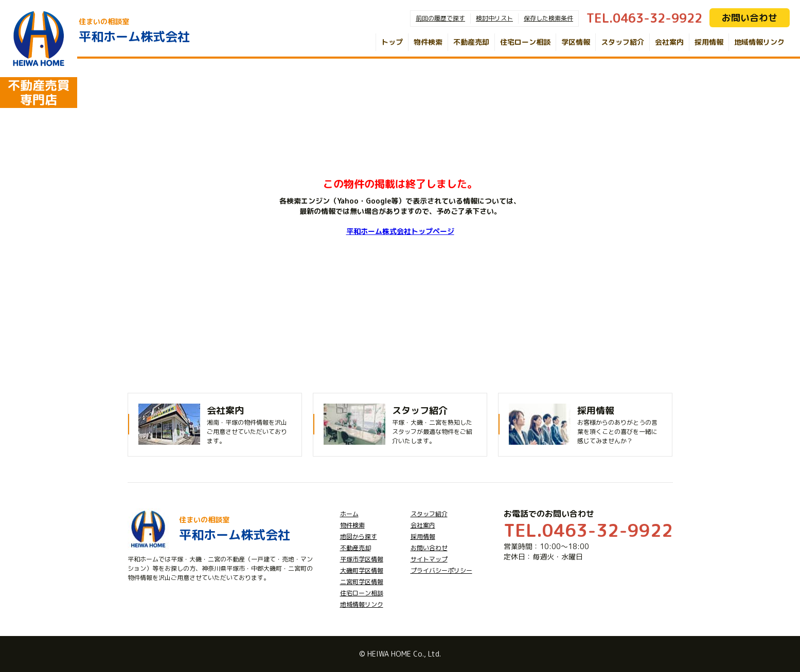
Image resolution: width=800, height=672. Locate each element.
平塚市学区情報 (362, 559)
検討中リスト (494, 18)
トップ (392, 42)
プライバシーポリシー (441, 570)
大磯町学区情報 (362, 570)
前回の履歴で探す (440, 18)
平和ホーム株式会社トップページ (400, 231)
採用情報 (709, 42)
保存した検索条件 (548, 18)
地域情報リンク (759, 42)
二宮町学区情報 (362, 582)
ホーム (349, 514)
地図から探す (359, 537)
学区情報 (576, 42)
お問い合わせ (750, 18)
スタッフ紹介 (623, 42)
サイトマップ (429, 559)
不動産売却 (471, 42)
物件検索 (428, 42)
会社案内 (669, 42)
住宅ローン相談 (525, 42)
